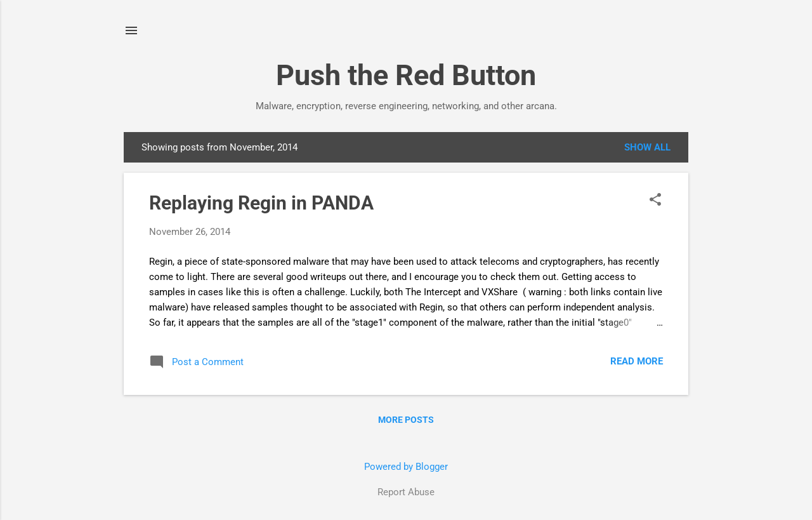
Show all (647, 147)
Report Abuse (406, 492)
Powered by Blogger (406, 467)
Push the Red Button (406, 75)
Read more (637, 361)
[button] (655, 201)
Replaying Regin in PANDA (261, 203)
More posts (406, 420)
